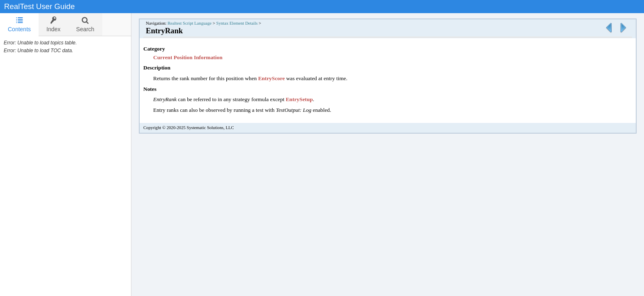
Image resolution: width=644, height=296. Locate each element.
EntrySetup (299, 99)
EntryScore (271, 78)
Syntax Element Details (237, 23)
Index (53, 24)
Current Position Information (188, 57)
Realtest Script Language (190, 23)
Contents (19, 24)
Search (85, 24)
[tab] (19, 25)
